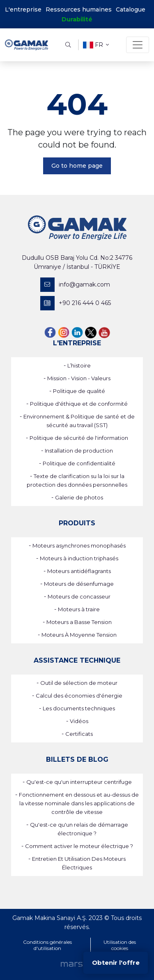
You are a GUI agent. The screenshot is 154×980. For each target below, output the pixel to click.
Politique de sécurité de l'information (79, 438)
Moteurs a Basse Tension (79, 622)
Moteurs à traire (79, 609)
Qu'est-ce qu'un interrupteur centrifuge (79, 782)
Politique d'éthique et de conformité (79, 404)
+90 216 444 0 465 (76, 303)
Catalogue (131, 9)
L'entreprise (23, 9)
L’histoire (79, 365)
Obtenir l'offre (116, 963)
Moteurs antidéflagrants (79, 571)
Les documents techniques (79, 708)
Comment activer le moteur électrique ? (79, 846)
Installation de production (79, 451)
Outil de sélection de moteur (79, 683)
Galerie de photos (79, 497)
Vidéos (79, 721)
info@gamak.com (75, 285)
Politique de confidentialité (79, 463)
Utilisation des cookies (120, 945)
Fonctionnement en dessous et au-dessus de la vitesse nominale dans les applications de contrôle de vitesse (79, 803)
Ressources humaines (79, 9)
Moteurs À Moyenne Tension (79, 635)
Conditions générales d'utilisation (47, 945)
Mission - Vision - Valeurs (79, 378)
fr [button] (96, 45)
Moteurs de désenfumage (79, 584)
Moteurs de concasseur (79, 596)
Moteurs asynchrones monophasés (79, 545)
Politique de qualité (79, 391)
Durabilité (77, 19)
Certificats (79, 734)
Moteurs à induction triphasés (79, 558)
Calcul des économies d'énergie (79, 696)
